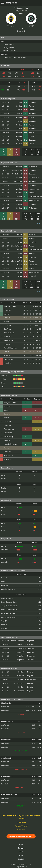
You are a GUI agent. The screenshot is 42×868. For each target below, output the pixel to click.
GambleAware (21, 822)
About (21, 855)
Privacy (21, 848)
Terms (21, 852)
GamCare (21, 830)
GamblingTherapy (21, 826)
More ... (39, 223)
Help (21, 844)
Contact (21, 859)
